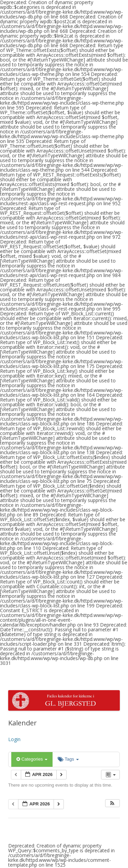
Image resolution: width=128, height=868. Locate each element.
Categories (32, 759)
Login (14, 739)
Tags (68, 759)
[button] (112, 803)
